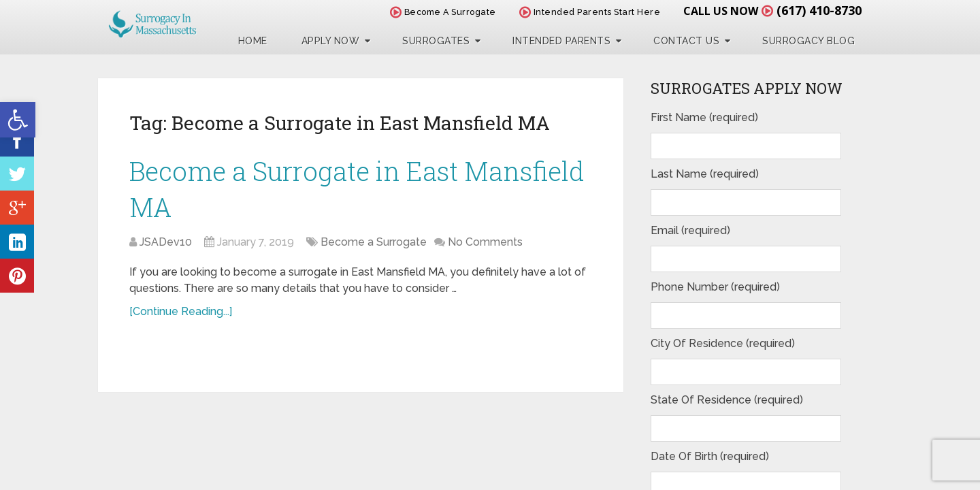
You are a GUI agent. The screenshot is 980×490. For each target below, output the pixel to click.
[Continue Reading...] (181, 311)
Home (253, 41)
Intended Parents (561, 41)
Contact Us (686, 41)
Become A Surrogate (443, 12)
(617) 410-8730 (819, 10)
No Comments (485, 242)
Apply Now (331, 41)
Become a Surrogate (374, 242)
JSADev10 (166, 242)
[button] (18, 120)
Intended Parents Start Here (590, 12)
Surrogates (436, 41)
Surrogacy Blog (808, 41)
